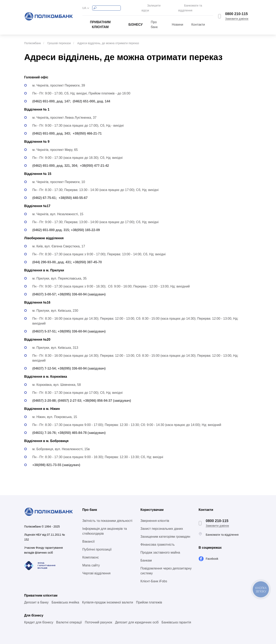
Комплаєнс (91, 553)
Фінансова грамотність (158, 540)
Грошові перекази (59, 39)
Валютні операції (69, 618)
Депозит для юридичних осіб (137, 618)
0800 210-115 (237, 12)
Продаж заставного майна (160, 548)
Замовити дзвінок (237, 16)
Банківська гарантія (176, 618)
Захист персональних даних (162, 524)
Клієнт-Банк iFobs (154, 577)
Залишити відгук (151, 6)
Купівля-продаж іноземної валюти (108, 598)
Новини (177, 20)
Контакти (198, 20)
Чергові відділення (96, 569)
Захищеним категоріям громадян (165, 532)
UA (84, 6)
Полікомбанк (33, 39)
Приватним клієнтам (100, 20)
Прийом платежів (149, 598)
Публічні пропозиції (97, 545)
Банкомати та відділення (197, 6)
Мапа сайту (91, 561)
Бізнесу (136, 20)
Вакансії (89, 537)
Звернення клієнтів (155, 516)
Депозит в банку (37, 598)
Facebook (212, 554)
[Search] (106, 6)
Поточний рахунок (99, 618)
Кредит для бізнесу (39, 618)
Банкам (146, 556)
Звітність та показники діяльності (107, 516)
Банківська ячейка (65, 598)
